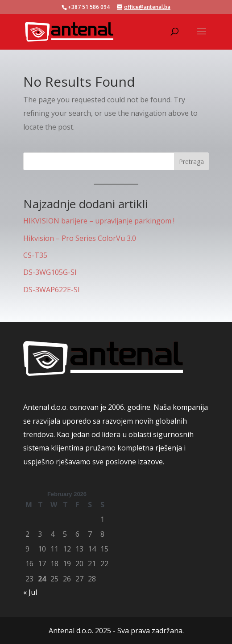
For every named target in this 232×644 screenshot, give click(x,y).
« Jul (30, 592)
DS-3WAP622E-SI (52, 290)
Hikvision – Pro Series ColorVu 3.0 (80, 238)
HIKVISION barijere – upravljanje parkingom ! (99, 221)
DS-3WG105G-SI (50, 272)
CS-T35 (35, 255)
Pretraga (191, 162)
